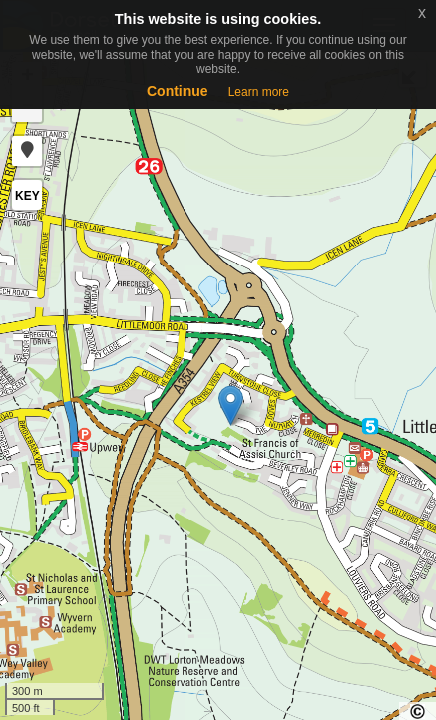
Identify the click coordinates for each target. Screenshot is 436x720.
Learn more (258, 92)
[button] (27, 151)
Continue (177, 91)
